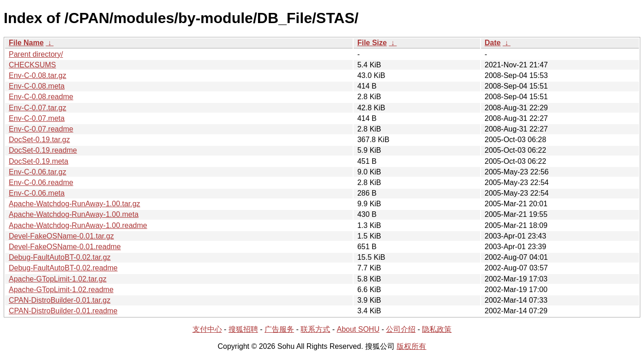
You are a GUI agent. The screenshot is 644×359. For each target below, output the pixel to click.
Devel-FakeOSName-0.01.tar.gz (61, 236)
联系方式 (315, 329)
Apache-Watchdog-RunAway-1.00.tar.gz (75, 204)
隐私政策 (437, 329)
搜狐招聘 (243, 329)
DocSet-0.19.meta (39, 161)
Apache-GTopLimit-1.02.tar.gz (58, 279)
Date (493, 43)
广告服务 (279, 329)
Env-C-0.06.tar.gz (38, 172)
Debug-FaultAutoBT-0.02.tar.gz (60, 257)
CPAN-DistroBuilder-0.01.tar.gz (60, 300)
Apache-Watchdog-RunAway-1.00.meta (74, 214)
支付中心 (207, 329)
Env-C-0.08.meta (37, 86)
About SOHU (358, 329)
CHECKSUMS (32, 65)
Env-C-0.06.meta (37, 193)
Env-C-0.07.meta (37, 118)
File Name (26, 43)
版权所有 (411, 346)
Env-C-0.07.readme (41, 129)
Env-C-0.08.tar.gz (38, 75)
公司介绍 (401, 329)
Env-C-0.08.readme (41, 97)
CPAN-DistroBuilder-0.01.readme (63, 311)
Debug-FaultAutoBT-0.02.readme (63, 268)
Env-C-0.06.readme (41, 182)
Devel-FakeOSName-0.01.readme (65, 247)
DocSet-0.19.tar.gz (39, 140)
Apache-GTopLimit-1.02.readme (61, 290)
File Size (372, 43)
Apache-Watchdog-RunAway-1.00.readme (78, 225)
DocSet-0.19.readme (43, 150)
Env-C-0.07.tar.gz (38, 108)
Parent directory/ (36, 54)
